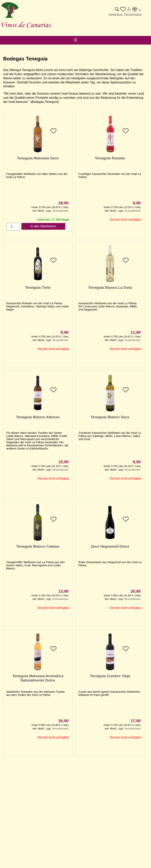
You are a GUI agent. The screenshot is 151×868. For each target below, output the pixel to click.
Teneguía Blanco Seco (110, 417)
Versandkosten (60, 211)
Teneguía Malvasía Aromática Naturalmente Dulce (38, 678)
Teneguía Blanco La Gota (110, 287)
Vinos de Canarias (25, 25)
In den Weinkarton (43, 226)
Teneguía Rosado (110, 158)
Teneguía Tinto (38, 287)
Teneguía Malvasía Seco (38, 158)
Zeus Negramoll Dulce (110, 546)
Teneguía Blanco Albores (38, 417)
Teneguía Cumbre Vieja (110, 676)
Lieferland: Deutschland (125, 15)
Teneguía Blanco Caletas (38, 546)
